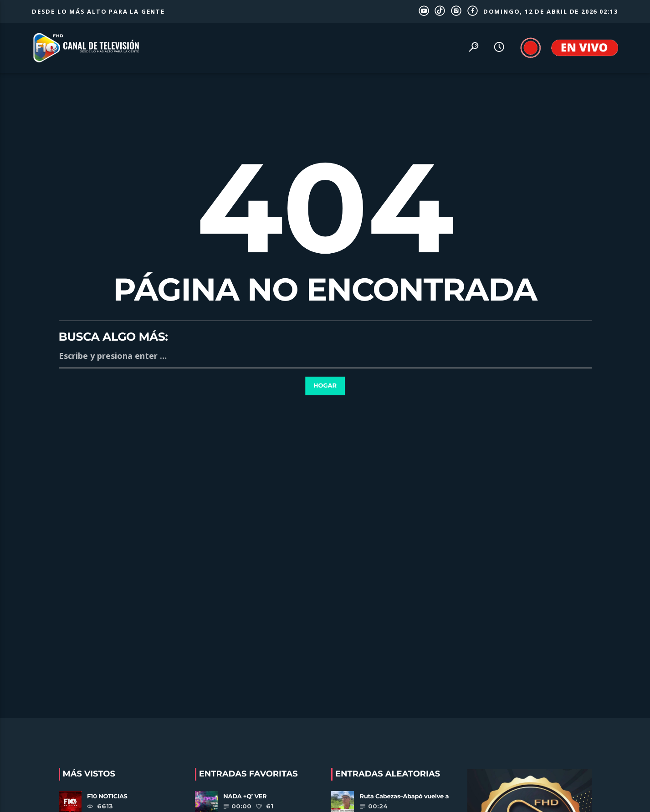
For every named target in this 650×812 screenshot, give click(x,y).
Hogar (325, 386)
